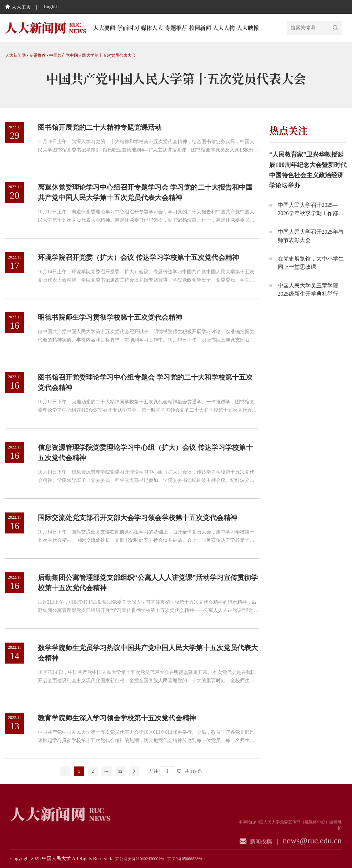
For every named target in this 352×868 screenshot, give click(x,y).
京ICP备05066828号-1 (186, 859)
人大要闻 (104, 28)
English (51, 7)
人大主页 (18, 7)
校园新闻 (200, 28)
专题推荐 (176, 28)
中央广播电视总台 (188, 822)
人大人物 (224, 28)
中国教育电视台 (140, 843)
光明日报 (134, 832)
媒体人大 (152, 28)
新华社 (157, 822)
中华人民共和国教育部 (169, 832)
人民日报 (134, 822)
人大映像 (248, 28)
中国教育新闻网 (178, 843)
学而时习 (128, 28)
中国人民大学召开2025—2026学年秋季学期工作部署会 (311, 213)
